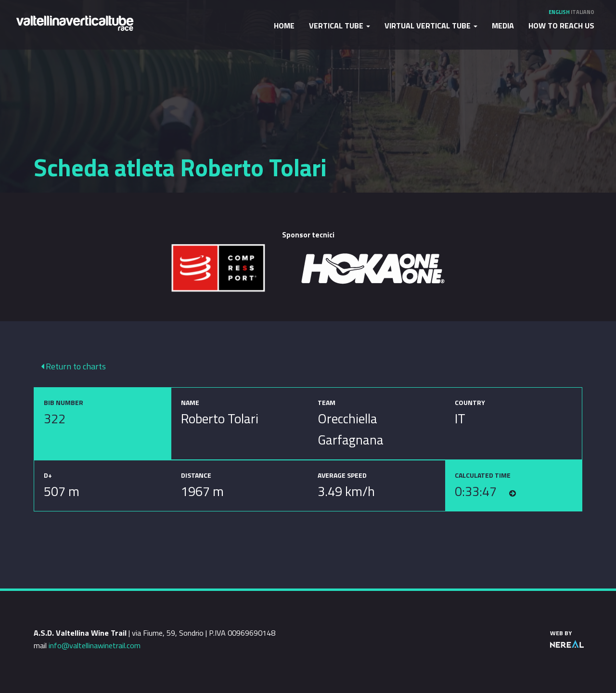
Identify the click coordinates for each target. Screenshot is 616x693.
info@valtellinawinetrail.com (95, 645)
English (559, 12)
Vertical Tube (340, 26)
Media (503, 26)
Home (284, 26)
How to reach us (561, 26)
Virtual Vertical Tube (431, 26)
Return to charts (73, 366)
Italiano (583, 12)
